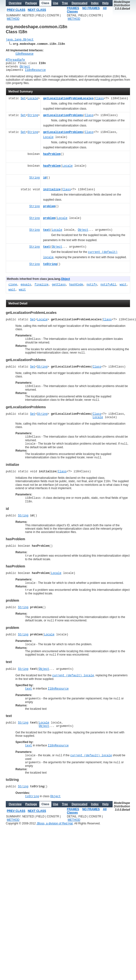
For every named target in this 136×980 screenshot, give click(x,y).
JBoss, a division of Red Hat (55, 848)
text (47, 234)
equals (26, 288)
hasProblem (52, 158)
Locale (33, 102)
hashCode (76, 288)
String (33, 119)
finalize (41, 288)
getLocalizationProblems (63, 119)
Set (23, 102)
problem (49, 210)
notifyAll (108, 288)
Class (100, 102)
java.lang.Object (20, 40)
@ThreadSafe (15, 61)
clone (13, 288)
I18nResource (24, 54)
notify (92, 288)
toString (50, 268)
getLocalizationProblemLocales (68, 102)
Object (25, 69)
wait (123, 288)
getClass (59, 288)
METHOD (13, 19)
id (45, 181)
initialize (52, 193)
